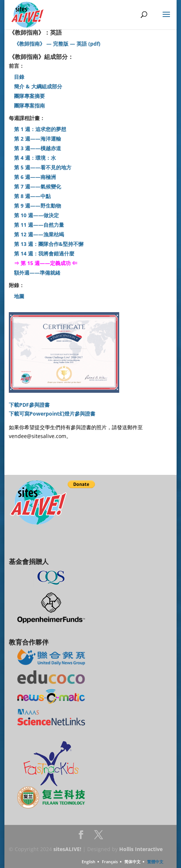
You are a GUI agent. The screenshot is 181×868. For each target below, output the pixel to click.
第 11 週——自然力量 (39, 225)
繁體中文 (155, 862)
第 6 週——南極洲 (35, 177)
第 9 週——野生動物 (38, 206)
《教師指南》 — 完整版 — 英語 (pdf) (57, 44)
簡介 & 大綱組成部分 (38, 86)
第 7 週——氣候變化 (38, 186)
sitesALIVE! (67, 849)
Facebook (81, 837)
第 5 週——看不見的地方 (43, 167)
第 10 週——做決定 (36, 215)
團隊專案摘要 (29, 96)
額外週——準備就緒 (37, 273)
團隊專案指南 (29, 105)
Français (110, 862)
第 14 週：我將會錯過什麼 (44, 253)
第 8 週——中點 (34, 196)
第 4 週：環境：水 (35, 158)
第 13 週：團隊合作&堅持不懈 (49, 244)
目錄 (19, 77)
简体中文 (132, 862)
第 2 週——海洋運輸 (38, 139)
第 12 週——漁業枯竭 (39, 234)
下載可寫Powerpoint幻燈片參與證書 (52, 414)
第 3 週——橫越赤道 (38, 148)
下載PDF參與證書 (29, 405)
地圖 (19, 296)
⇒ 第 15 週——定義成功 (42, 263)
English (88, 862)
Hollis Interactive (141, 849)
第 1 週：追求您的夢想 (40, 129)
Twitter (99, 837)
